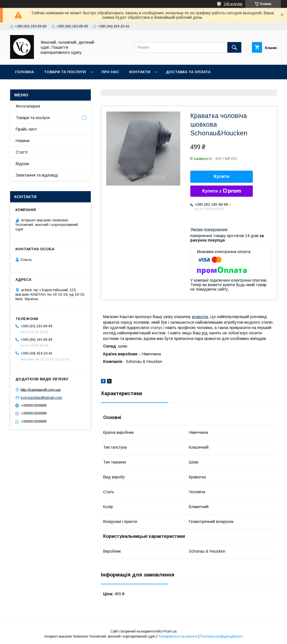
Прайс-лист (26, 129)
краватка (200, 317)
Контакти (140, 72)
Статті (22, 152)
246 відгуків (233, 4)
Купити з (221, 191)
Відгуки (22, 164)
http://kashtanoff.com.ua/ (41, 389)
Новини (23, 141)
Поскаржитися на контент (178, 636)
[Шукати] (234, 47)
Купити (222, 176)
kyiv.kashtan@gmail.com (41, 398)
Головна (25, 72)
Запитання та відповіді (37, 175)
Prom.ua (170, 631)
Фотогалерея (28, 106)
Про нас (110, 72)
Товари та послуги (65, 72)
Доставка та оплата (188, 72)
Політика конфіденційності (221, 636)
